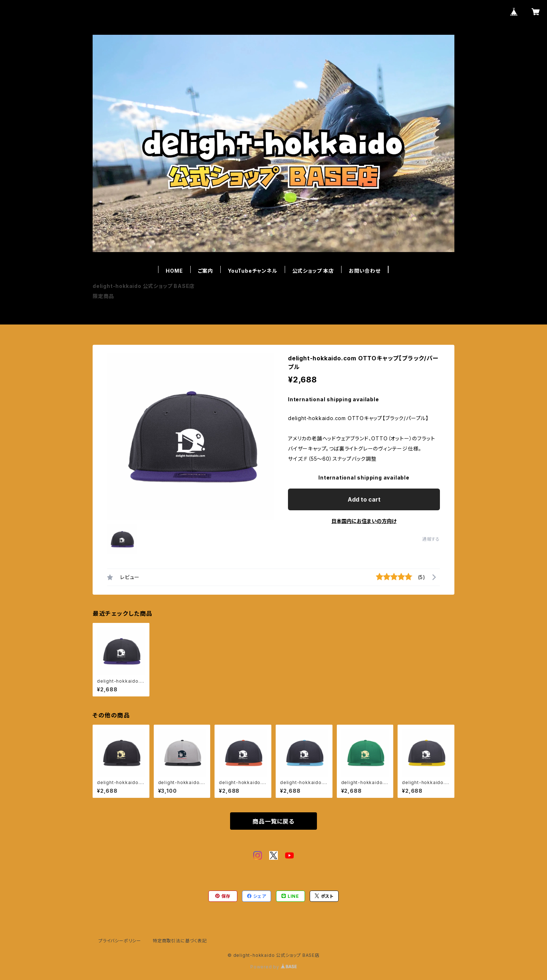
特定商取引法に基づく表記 (180, 941)
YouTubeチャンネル (253, 271)
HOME (174, 271)
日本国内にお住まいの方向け (364, 521)
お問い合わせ (365, 271)
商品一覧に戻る (273, 821)
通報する (431, 539)
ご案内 (205, 271)
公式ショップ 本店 (313, 271)
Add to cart (364, 499)
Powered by (273, 967)
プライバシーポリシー (120, 941)
